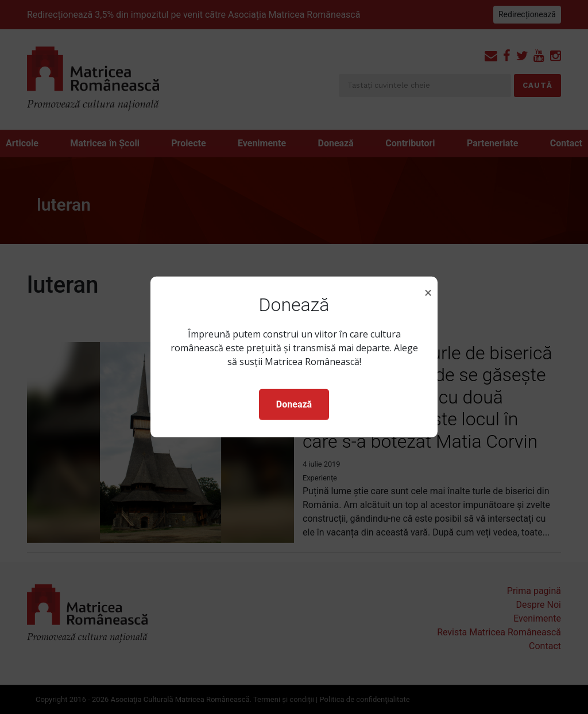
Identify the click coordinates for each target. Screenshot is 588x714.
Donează (294, 404)
